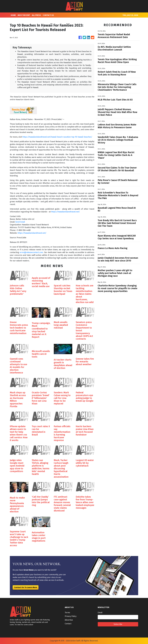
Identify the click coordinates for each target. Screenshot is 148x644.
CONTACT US (48, 15)
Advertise (69, 620)
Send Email (20, 222)
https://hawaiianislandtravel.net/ (65, 212)
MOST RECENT (24, 15)
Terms (67, 613)
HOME (13, 15)
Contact (68, 624)
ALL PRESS (36, 15)
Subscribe (118, 624)
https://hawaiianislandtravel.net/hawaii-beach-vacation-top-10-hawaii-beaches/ (57, 137)
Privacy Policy (71, 616)
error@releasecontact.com (31, 252)
